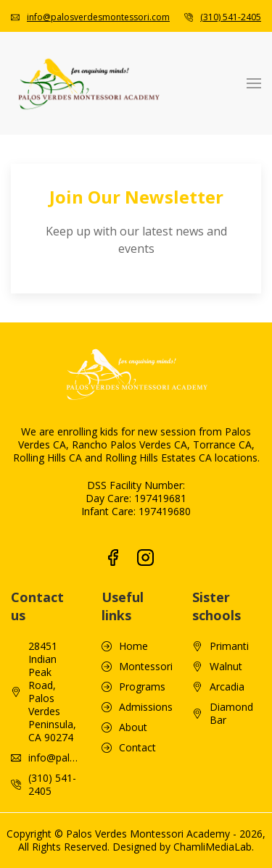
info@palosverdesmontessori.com (98, 17)
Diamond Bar (231, 635)
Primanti (229, 568)
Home (133, 568)
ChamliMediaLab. (214, 768)
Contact (137, 669)
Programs (142, 609)
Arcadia (227, 609)
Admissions (146, 629)
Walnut (226, 588)
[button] (254, 83)
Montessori (146, 588)
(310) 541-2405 (231, 17)
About (133, 649)
